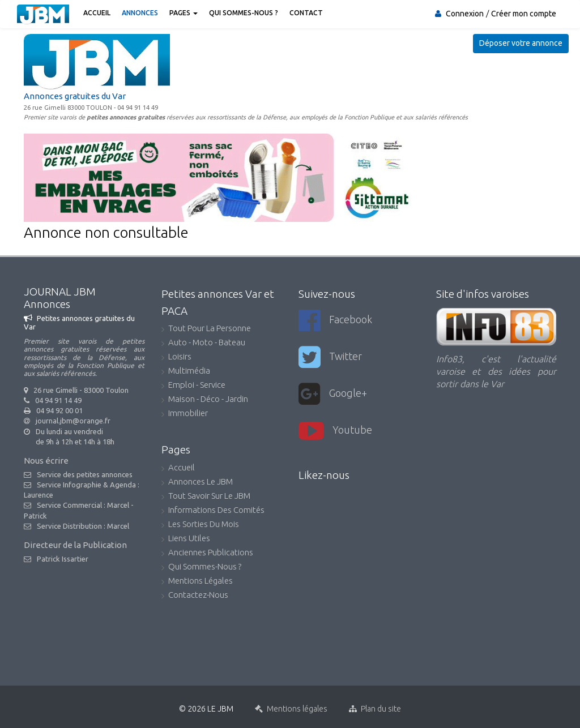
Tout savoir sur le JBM (206, 497)
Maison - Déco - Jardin (205, 400)
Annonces (140, 13)
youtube (335, 431)
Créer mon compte (524, 14)
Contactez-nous (195, 596)
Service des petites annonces (85, 474)
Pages (184, 13)
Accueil (97, 13)
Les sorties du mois (200, 525)
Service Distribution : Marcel (83, 526)
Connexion (465, 14)
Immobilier (185, 414)
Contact (306, 13)
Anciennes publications (207, 553)
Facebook (335, 321)
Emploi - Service (193, 386)
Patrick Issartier (63, 559)
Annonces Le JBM (197, 483)
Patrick (35, 516)
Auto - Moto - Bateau (203, 343)
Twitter (330, 357)
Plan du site (375, 709)
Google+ (333, 394)
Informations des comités (213, 511)
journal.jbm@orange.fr (73, 421)
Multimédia (186, 372)
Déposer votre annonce (521, 43)
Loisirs (176, 357)
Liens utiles (186, 539)
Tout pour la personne (206, 329)
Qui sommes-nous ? (244, 13)
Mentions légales (197, 582)
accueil (178, 468)
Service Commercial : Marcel (83, 505)
